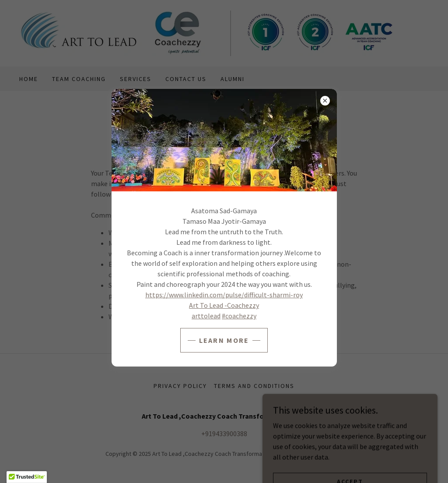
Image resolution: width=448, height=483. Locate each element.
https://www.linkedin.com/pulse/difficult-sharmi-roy (224, 295)
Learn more (224, 340)
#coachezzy (239, 316)
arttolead (206, 316)
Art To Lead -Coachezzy (224, 305)
